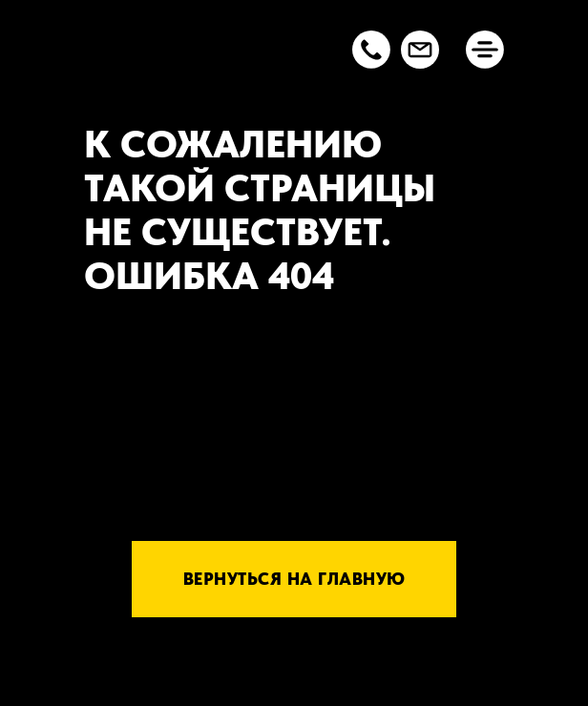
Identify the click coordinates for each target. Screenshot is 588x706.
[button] (371, 50)
